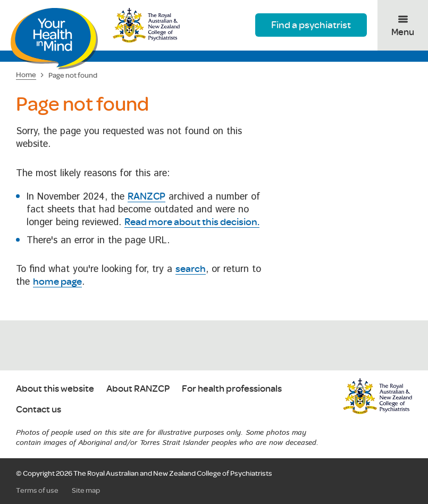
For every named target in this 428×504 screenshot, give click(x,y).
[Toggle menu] (403, 25)
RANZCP (146, 196)
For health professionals (232, 389)
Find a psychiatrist (311, 24)
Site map (86, 490)
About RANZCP (138, 389)
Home (26, 75)
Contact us (39, 410)
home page (57, 281)
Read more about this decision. (192, 221)
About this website (55, 389)
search (191, 268)
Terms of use (37, 490)
